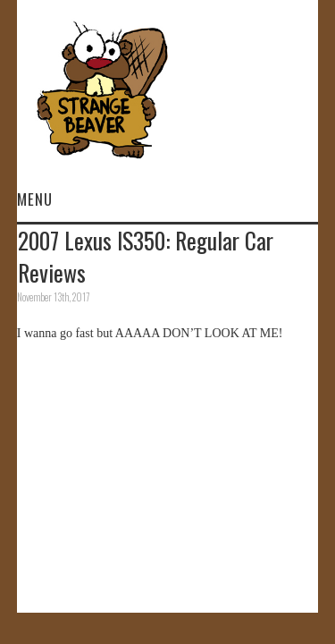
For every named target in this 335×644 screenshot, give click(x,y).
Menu (35, 199)
